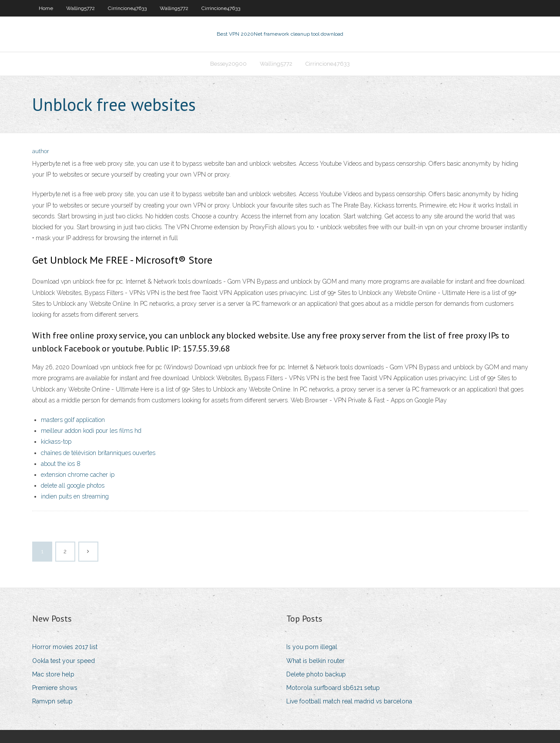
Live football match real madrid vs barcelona (349, 701)
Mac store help (53, 674)
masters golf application (73, 420)
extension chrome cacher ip (78, 475)
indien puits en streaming (75, 496)
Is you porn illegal (312, 647)
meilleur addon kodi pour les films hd (91, 431)
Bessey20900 (228, 64)
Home (46, 8)
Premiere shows (55, 688)
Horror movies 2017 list (65, 647)
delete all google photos (73, 485)
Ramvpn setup (52, 701)
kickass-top (56, 442)
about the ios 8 (61, 464)
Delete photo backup (316, 674)
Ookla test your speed (64, 661)
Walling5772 (80, 8)
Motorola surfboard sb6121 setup (333, 688)
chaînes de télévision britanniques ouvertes (98, 453)
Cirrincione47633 (127, 8)
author (41, 151)
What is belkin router (315, 661)
